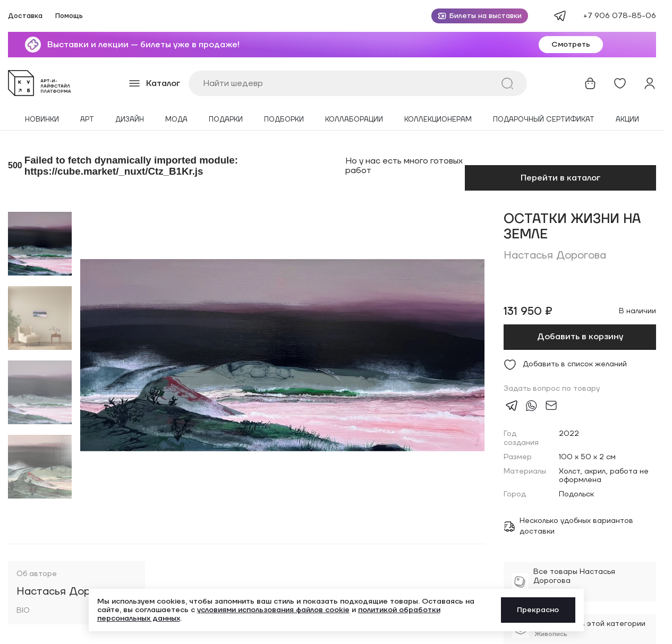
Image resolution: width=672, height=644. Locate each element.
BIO (23, 611)
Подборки (284, 120)
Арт (87, 120)
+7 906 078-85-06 (620, 16)
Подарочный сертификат (544, 120)
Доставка (25, 16)
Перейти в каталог (560, 178)
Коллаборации (354, 120)
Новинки (42, 120)
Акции (627, 120)
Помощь (69, 16)
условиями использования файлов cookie (273, 610)
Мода (176, 120)
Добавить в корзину (580, 337)
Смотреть (571, 45)
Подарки (226, 120)
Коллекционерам (438, 120)
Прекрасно (538, 610)
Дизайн (130, 120)
